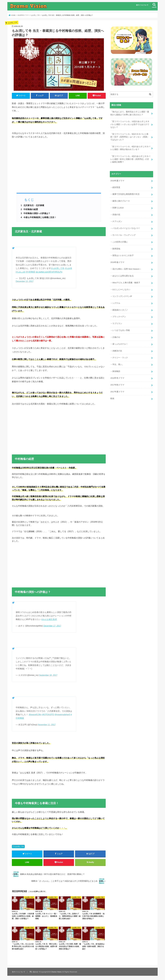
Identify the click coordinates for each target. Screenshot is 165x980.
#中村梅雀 (30, 272)
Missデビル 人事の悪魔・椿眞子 (126, 283)
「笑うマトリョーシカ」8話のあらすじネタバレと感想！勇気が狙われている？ (130, 148)
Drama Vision (57, 972)
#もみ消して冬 (58, 268)
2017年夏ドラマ (117, 392)
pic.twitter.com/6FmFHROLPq (49, 272)
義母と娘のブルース (121, 201)
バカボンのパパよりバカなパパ (126, 228)
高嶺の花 (116, 215)
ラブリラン (117, 323)
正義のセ (116, 337)
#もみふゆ (20, 272)
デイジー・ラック (120, 358)
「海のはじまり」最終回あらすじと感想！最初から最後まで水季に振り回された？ (130, 113)
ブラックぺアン (119, 317)
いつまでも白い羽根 (121, 330)
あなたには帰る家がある (123, 276)
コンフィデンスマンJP (122, 296)
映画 (112, 398)
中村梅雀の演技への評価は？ (36, 213)
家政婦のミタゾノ (120, 310)
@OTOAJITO (48, 715)
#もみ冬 (69, 268)
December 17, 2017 (52, 626)
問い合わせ (34, 972)
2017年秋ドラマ (117, 385)
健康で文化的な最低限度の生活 (126, 194)
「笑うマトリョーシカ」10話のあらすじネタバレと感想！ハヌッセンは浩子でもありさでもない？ (130, 124)
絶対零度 (116, 187)
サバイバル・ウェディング (124, 235)
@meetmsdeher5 (62, 715)
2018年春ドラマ (117, 262)
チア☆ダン (117, 221)
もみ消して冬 (19, 846)
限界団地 (116, 249)
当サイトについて (142, 5)
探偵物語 (116, 371)
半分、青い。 (118, 364)
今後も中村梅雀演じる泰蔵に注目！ (39, 217)
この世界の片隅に (120, 242)
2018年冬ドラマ (117, 378)
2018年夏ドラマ (117, 181)
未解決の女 (117, 351)
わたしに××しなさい (121, 289)
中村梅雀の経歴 (29, 209)
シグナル (116, 303)
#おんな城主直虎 (49, 619)
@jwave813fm (35, 715)
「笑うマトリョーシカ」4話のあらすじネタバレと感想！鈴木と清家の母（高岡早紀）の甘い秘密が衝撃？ (130, 159)
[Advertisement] (59, 168)
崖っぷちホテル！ (120, 344)
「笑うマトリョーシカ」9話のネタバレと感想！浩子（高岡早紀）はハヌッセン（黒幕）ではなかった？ (130, 137)
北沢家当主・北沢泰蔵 (32, 205)
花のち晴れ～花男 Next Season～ (127, 269)
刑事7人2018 (118, 208)
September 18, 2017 (48, 675)
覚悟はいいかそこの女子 (123, 255)
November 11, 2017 (47, 725)
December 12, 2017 (25, 281)
